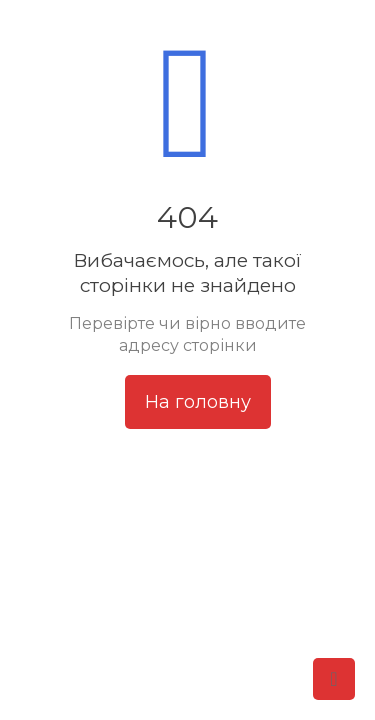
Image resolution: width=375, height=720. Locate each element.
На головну (198, 402)
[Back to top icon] (334, 679)
